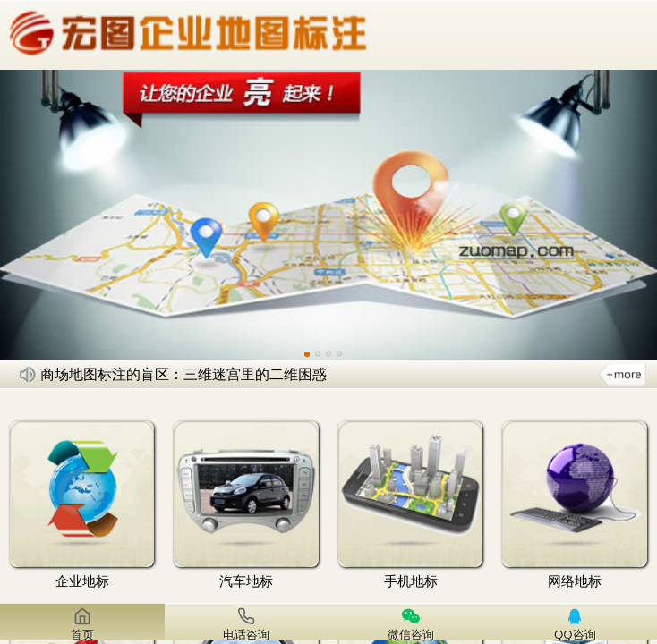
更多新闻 (623, 374)
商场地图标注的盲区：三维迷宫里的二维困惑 (183, 374)
